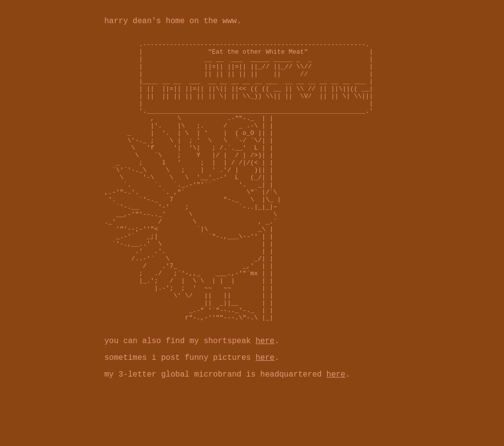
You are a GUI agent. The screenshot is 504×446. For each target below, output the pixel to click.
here (265, 400)
